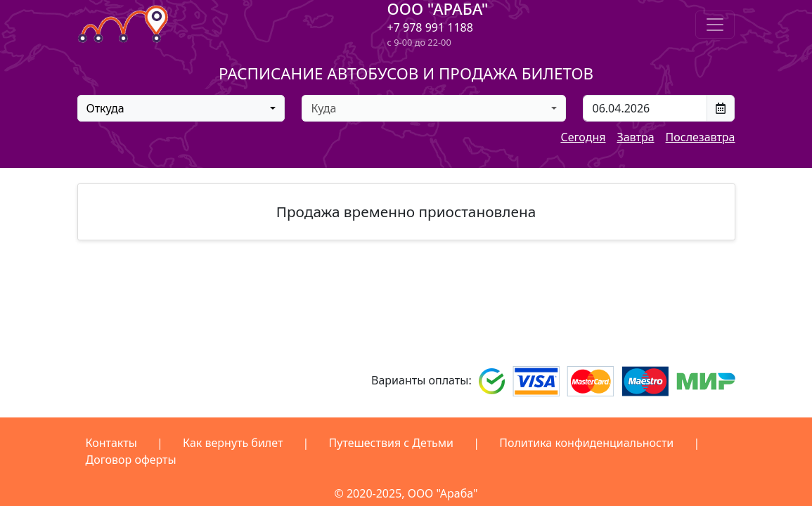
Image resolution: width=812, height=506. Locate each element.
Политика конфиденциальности (586, 443)
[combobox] (181, 108)
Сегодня (583, 137)
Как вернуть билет (233, 443)
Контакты (111, 443)
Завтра (635, 137)
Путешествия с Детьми (392, 443)
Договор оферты (131, 460)
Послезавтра (701, 137)
